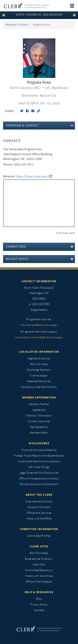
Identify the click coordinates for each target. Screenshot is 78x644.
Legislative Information (39, 352)
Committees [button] (16, 247)
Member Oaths (39, 433)
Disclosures (39, 443)
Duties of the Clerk (39, 507)
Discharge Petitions (39, 370)
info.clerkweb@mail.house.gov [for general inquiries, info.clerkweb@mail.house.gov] (39, 325)
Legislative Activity (39, 358)
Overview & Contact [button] (23, 126)
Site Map (39, 610)
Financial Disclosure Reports (39, 450)
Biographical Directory (39, 559)
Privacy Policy (39, 605)
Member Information (39, 397)
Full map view (66, 233)
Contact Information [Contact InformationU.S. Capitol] (39, 281)
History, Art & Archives (39, 576)
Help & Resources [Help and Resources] (39, 592)
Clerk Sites (39, 546)
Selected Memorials (39, 381)
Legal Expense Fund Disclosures (39, 473)
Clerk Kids (39, 565)
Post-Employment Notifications (39, 484)
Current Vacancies (39, 421)
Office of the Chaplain (39, 582)
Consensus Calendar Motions (39, 387)
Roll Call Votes (39, 364)
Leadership (39, 410)
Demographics (39, 427)
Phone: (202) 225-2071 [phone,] (18, 164)
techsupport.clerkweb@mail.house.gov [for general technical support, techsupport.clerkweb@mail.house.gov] (39, 337)
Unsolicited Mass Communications (39, 461)
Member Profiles (17, 25)
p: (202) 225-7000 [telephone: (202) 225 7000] (39, 304)
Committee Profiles (39, 536)
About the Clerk (39, 495)
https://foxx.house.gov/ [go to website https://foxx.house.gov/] (34, 176)
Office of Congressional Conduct (39, 478)
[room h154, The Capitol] (39, 293)
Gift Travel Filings (39, 467)
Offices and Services (39, 513)
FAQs (39, 599)
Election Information (39, 416)
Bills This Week (39, 553)
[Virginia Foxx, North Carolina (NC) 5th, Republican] (39, 93)
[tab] (39, 126)
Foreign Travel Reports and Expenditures (39, 456)
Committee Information (39, 529)
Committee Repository (39, 570)
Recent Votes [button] (17, 259)
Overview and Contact (39, 501)
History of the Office (39, 519)
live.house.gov (39, 376)
